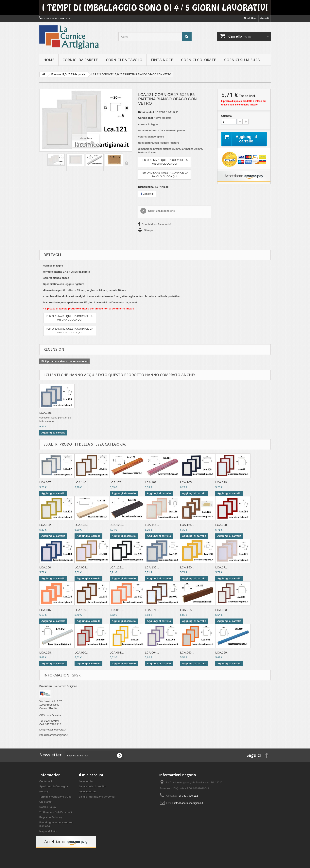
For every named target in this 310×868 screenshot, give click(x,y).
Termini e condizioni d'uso (55, 797)
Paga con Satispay (51, 817)
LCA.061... (117, 652)
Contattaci (250, 18)
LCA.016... (46, 610)
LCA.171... (222, 567)
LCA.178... (117, 482)
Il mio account (91, 775)
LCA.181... (152, 482)
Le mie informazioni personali (97, 797)
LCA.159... (222, 652)
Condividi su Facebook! (156, 224)
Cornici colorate (199, 60)
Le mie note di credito (92, 786)
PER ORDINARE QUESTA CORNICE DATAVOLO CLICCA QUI (164, 175)
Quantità (226, 116)
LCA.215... (187, 610)
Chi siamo (45, 802)
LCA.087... (46, 482)
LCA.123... (117, 567)
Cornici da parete (80, 60)
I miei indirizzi (87, 792)
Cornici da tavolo (124, 60)
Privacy (44, 792)
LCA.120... (117, 525)
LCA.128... (82, 525)
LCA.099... (222, 482)
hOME (49, 60)
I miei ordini (86, 781)
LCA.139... (82, 610)
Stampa (149, 230)
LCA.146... (82, 482)
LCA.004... (82, 567)
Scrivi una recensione (161, 211)
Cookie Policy (48, 807)
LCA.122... (46, 525)
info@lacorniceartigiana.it (189, 803)
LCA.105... (187, 482)
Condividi (147, 194)
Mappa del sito (48, 831)
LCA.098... (222, 525)
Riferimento (145, 112)
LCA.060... (82, 652)
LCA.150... (187, 567)
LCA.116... (152, 525)
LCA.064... (152, 652)
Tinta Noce (162, 60)
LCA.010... (117, 610)
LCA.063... (187, 652)
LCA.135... (46, 413)
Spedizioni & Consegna (54, 786)
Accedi (264, 18)
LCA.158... (46, 652)
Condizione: (146, 118)
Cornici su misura (242, 60)
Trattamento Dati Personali (56, 812)
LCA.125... (187, 525)
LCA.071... (152, 610)
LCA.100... (46, 567)
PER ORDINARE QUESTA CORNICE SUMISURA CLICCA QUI (164, 162)
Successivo (127, 163)
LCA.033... (222, 610)
